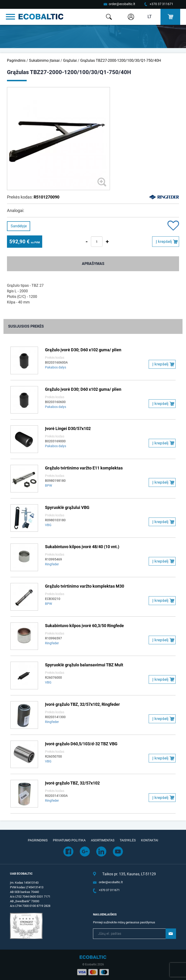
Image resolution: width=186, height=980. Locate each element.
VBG (48, 525)
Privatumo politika (69, 840)
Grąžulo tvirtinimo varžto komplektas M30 (85, 586)
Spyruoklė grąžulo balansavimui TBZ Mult (84, 665)
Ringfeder (52, 564)
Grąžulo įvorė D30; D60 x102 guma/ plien (83, 350)
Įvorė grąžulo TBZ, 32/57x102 (72, 783)
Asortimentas (103, 840)
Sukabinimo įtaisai (44, 60)
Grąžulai (70, 60)
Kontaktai (150, 840)
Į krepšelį (164, 241)
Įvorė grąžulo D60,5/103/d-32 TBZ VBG (81, 744)
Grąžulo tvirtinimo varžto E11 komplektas (84, 468)
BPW (48, 485)
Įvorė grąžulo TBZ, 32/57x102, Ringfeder (82, 704)
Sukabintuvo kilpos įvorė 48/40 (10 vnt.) (82, 547)
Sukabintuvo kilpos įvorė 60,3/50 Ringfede (84, 626)
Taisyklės (128, 840)
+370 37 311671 (161, 4)
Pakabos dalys (56, 367)
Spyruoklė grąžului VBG (67, 507)
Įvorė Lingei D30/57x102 (68, 428)
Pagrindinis (16, 60)
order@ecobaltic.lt (122, 4)
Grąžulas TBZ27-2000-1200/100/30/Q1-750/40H (121, 60)
